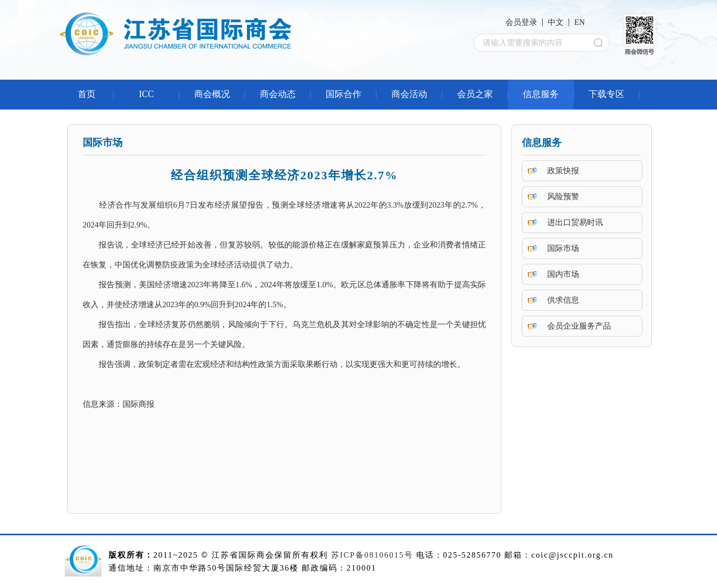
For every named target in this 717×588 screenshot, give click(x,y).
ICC (146, 94)
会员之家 (475, 94)
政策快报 (563, 171)
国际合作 (344, 94)
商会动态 (278, 94)
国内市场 (563, 274)
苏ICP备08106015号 (372, 555)
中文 (556, 22)
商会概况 (212, 94)
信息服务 (541, 94)
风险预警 (563, 196)
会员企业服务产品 (579, 326)
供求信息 (563, 300)
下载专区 (606, 94)
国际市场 (563, 248)
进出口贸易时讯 (575, 222)
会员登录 (521, 22)
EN (579, 22)
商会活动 (409, 94)
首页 (87, 94)
